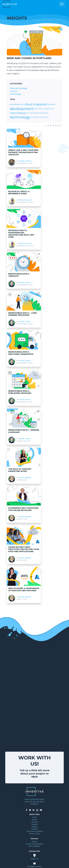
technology (20, 117)
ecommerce (39, 109)
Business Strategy (19, 88)
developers (52, 104)
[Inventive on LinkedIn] (34, 810)
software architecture (41, 113)
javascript (47, 109)
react (28, 113)
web (44, 117)
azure (16, 104)
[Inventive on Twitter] (30, 810)
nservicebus (18, 113)
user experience (36, 117)
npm (52, 109)
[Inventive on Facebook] (27, 810)
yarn (47, 117)
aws (11, 104)
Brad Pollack (25, 200)
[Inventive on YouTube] (41, 810)
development (22, 109)
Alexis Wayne (25, 478)
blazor (22, 104)
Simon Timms (25, 283)
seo (32, 113)
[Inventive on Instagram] (37, 810)
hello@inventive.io (35, 866)
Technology (15, 94)
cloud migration (36, 104)
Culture (13, 91)
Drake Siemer (25, 161)
